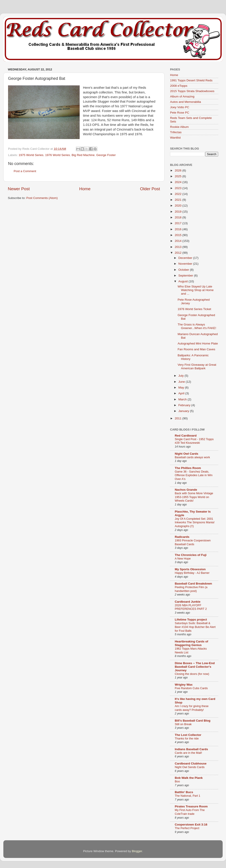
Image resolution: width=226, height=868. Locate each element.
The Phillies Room (188, 468)
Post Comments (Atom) (42, 198)
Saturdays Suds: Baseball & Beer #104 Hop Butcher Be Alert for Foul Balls (195, 627)
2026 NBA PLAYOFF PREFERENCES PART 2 (191, 607)
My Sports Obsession (190, 569)
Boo (177, 781)
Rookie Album (179, 127)
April (182, 393)
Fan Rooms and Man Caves (196, 349)
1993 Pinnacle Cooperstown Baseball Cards (193, 542)
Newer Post (19, 189)
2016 (179, 229)
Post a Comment (25, 171)
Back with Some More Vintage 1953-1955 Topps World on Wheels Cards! (194, 497)
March (183, 399)
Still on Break (183, 724)
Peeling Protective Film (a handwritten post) (191, 589)
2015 (179, 235)
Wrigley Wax (184, 685)
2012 (179, 253)
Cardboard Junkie (188, 602)
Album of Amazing (182, 96)
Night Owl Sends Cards (190, 767)
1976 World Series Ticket (194, 309)
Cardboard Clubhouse (191, 763)
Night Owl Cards (187, 454)
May (182, 388)
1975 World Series (31, 155)
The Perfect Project (187, 828)
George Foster (106, 155)
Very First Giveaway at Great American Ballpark (197, 366)
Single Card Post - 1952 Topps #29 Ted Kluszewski (194, 441)
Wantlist (175, 138)
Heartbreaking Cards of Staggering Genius (191, 643)
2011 (179, 418)
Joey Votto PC (180, 107)
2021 (179, 200)
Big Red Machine (83, 155)
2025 (179, 176)
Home (85, 189)
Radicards (182, 537)
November (186, 264)
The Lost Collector (188, 735)
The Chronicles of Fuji (191, 555)
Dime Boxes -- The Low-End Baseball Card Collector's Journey (195, 667)
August (183, 281)
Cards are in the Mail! (188, 753)
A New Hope (183, 559)
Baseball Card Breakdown (193, 584)
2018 (179, 217)
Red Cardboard (186, 436)
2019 (179, 212)
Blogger (137, 851)
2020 (179, 206)
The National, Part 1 (188, 796)
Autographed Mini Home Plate (198, 343)
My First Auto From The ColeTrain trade (190, 812)
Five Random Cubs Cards (191, 688)
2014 (179, 241)
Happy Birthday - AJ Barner (192, 573)
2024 (179, 182)
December (186, 258)
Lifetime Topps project (191, 620)
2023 (179, 188)
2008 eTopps (179, 86)
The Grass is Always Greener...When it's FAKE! (197, 326)
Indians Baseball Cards (191, 749)
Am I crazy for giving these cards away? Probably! (192, 708)
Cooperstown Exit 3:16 (191, 825)
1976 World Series (58, 155)
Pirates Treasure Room (191, 806)
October (184, 270)
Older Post (150, 189)
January (184, 411)
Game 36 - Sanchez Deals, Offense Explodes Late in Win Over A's (194, 475)
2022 (179, 194)
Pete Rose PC (180, 113)
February (185, 405)
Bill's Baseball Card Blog (193, 721)
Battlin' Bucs (184, 792)
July (181, 376)
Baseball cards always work (192, 457)
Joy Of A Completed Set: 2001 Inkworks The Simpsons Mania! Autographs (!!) (195, 522)
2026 (179, 170)
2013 (179, 247)
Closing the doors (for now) (192, 674)
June (182, 382)
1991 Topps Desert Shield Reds (191, 80)
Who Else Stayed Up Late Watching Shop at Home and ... (196, 290)
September (186, 276)
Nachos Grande (186, 490)
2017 (179, 223)
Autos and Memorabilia (185, 102)
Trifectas (176, 132)
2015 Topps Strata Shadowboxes (192, 91)
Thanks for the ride (187, 738)
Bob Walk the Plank (189, 778)
